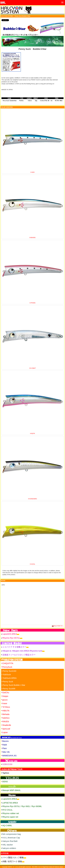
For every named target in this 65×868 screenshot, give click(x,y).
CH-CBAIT (32, 368)
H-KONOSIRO (32, 499)
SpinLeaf (6, 729)
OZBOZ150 (7, 764)
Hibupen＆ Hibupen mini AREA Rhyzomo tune (22, 651)
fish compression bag (12, 834)
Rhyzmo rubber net (11, 813)
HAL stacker (8, 845)
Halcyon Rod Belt (10, 841)
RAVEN (6, 722)
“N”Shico (6, 707)
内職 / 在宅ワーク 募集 (12, 861)
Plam (5, 748)
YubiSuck (7, 675)
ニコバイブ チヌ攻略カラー (14, 647)
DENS (5, 782)
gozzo (5, 700)
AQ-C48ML (7, 826)
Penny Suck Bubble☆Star (14, 685)
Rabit (5, 745)
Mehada (6, 714)
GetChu (6, 693)
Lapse (5, 732)
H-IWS (32, 172)
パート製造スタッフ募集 (13, 858)
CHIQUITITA (8, 663)
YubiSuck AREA (10, 678)
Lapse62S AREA (10, 634)
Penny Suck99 (9, 689)
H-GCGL (32, 564)
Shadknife (7, 725)
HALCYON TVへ (58, 626)
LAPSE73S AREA (10, 803)
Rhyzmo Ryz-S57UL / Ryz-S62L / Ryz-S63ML (22, 806)
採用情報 (5, 853)
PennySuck (7, 667)
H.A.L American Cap (11, 838)
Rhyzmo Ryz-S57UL (11, 638)
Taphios (6, 773)
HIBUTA (6, 711)
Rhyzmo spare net (10, 817)
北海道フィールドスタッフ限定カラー (19, 655)
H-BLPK (32, 433)
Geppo (5, 696)
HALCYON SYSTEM (7, 16)
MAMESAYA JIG (9, 756)
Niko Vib (6, 752)
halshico (6, 718)
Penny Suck (8, 682)
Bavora (5, 741)
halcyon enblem (9, 848)
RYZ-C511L (7, 810)
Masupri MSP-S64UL (11, 790)
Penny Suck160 (9, 671)
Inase (5, 703)
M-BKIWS (32, 238)
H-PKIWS (33, 303)
